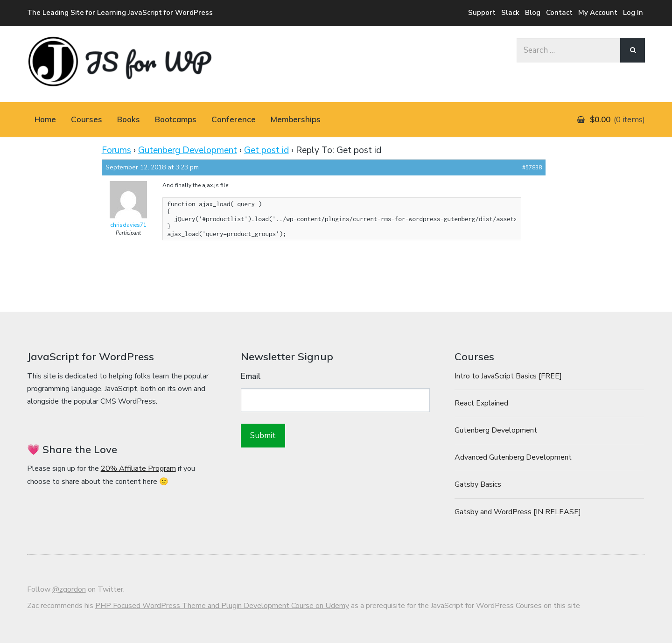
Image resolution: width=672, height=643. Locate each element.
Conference (234, 119)
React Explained (481, 403)
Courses (87, 119)
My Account (598, 13)
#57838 (532, 168)
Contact (559, 13)
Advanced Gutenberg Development (513, 457)
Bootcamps (176, 119)
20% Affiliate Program (138, 468)
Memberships (296, 119)
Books (129, 119)
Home (45, 119)
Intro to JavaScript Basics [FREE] (508, 376)
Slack (510, 13)
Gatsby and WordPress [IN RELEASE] (518, 512)
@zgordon (69, 589)
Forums (116, 150)
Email (251, 376)
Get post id (266, 150)
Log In (633, 13)
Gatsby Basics (478, 484)
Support (482, 13)
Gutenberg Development (188, 150)
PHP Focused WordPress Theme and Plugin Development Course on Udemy (222, 606)
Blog (533, 13)
